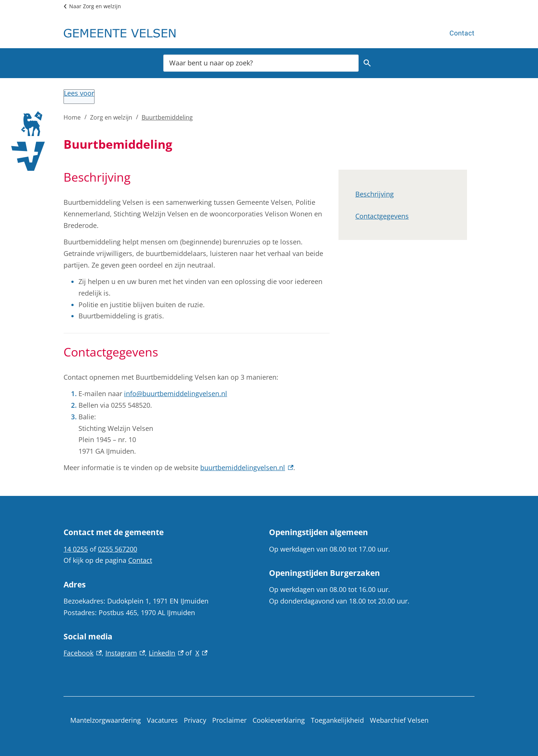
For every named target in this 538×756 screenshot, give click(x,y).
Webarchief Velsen (399, 720)
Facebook (83, 653)
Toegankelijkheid (337, 720)
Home (72, 117)
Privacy (195, 720)
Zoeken (366, 63)
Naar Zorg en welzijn (95, 6)
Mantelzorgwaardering (106, 720)
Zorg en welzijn (111, 117)
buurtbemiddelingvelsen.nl (247, 468)
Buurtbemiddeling (167, 117)
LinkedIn (166, 653)
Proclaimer (229, 720)
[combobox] (261, 63)
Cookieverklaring (279, 720)
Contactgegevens (382, 216)
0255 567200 (118, 549)
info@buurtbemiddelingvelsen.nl (176, 394)
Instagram (125, 653)
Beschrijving (375, 194)
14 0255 (76, 549)
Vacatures (162, 720)
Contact (462, 33)
